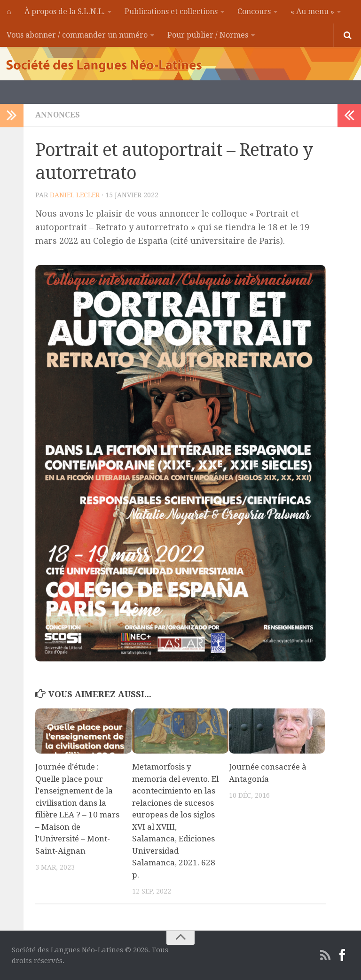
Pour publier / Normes (208, 35)
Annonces (58, 115)
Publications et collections (171, 12)
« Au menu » (312, 12)
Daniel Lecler (75, 195)
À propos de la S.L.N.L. (65, 12)
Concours (254, 12)
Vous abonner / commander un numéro (77, 35)
